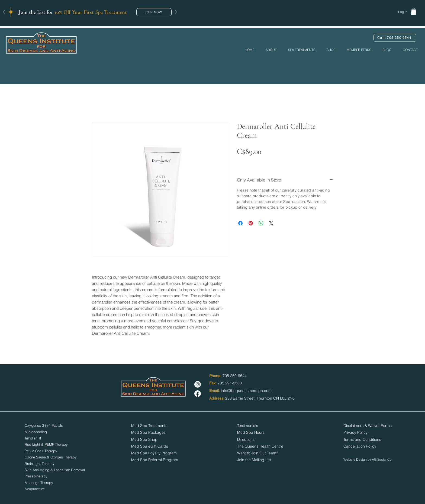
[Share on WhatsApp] (261, 223)
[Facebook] (198, 394)
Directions (246, 439)
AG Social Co (382, 459)
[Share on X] (271, 223)
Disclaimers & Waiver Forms (368, 426)
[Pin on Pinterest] (251, 223)
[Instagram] (198, 384)
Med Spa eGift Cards (150, 446)
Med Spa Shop (144, 439)
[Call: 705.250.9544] (395, 38)
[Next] (176, 12)
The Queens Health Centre (260, 446)
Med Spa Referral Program (155, 460)
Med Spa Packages (148, 432)
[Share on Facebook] (240, 223)
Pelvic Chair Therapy (41, 451)
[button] (154, 12)
